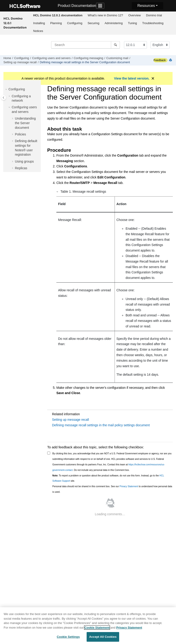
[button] (7, 89)
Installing (39, 23)
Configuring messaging (89, 58)
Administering (114, 23)
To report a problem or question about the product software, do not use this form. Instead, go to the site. (108, 478)
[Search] (115, 45)
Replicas (21, 168)
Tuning (132, 23)
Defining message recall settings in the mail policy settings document (101, 425)
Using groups (24, 161)
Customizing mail (117, 58)
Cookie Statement (97, 631)
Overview (135, 15)
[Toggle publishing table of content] (4, 98)
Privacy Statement (129, 486)
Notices (38, 31)
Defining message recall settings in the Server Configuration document (85, 62)
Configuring (75, 23)
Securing (93, 23)
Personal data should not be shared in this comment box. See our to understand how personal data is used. (112, 489)
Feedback (160, 60)
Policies (20, 134)
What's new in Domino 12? (105, 15)
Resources (146, 6)
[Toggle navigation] (100, 6)
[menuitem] (58, 15)
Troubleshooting (153, 23)
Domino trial (154, 15)
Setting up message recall (20, 62)
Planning (56, 23)
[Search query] (85, 45)
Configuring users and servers (51, 58)
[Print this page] (171, 60)
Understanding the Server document (25, 123)
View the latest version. (132, 78)
